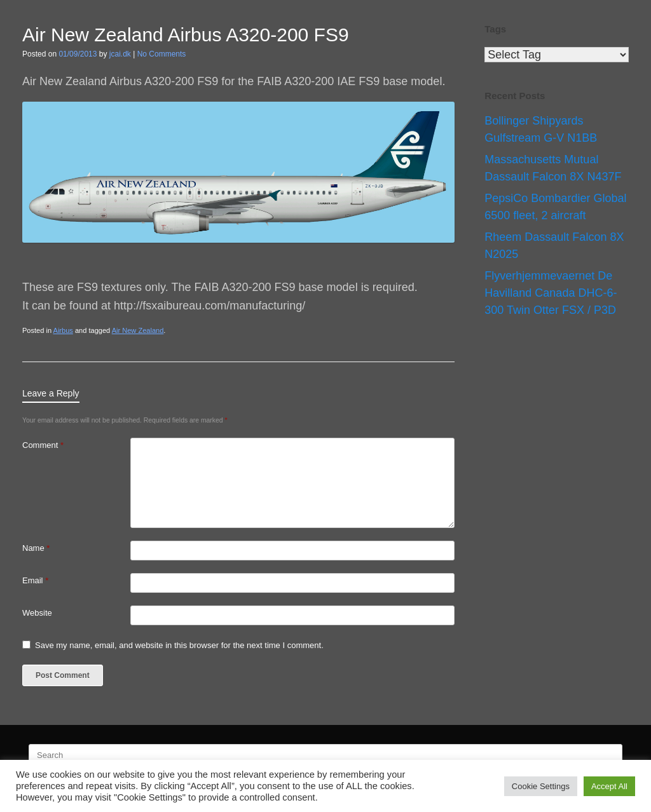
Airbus (63, 330)
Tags (495, 29)
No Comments (162, 54)
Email (35, 580)
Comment (43, 445)
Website (37, 613)
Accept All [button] (609, 786)
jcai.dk (120, 54)
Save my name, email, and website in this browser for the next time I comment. (179, 645)
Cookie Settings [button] (541, 786)
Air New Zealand (138, 330)
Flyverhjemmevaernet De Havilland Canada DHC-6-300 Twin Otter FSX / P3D (551, 293)
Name (36, 548)
